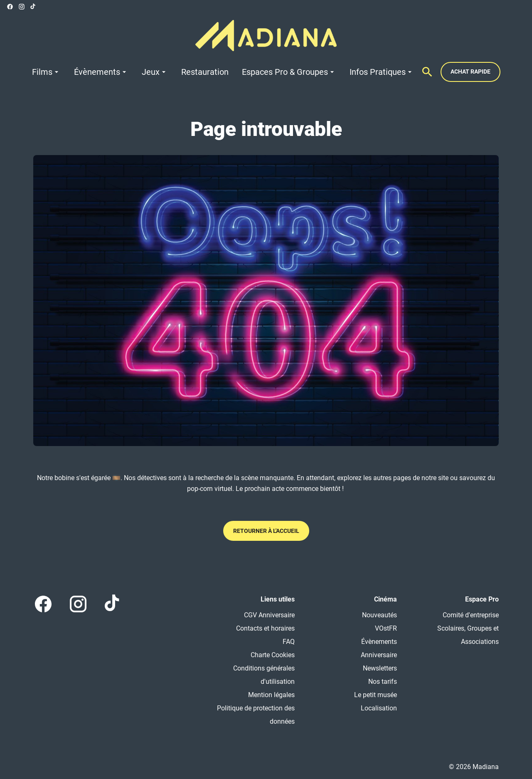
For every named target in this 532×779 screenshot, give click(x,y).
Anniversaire (379, 655)
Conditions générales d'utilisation (264, 675)
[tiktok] (33, 7)
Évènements (379, 642)
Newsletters (380, 668)
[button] (266, 301)
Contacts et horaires (265, 628)
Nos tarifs (383, 682)
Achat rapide (470, 71)
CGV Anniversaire (269, 615)
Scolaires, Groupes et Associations (468, 635)
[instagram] (22, 7)
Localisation (379, 708)
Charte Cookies (273, 655)
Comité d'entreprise (471, 615)
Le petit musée (376, 695)
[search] (427, 72)
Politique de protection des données (256, 715)
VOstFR (386, 628)
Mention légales (271, 695)
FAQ (289, 642)
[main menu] (223, 72)
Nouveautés (379, 615)
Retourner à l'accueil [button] (266, 531)
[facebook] (10, 7)
